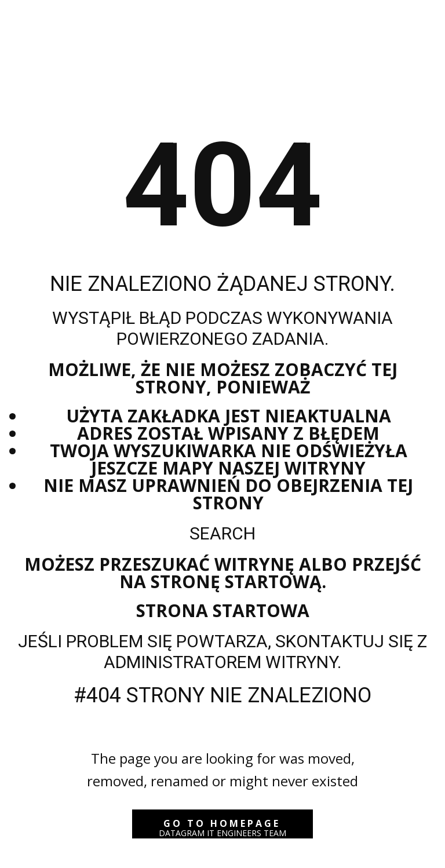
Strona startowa (223, 610)
